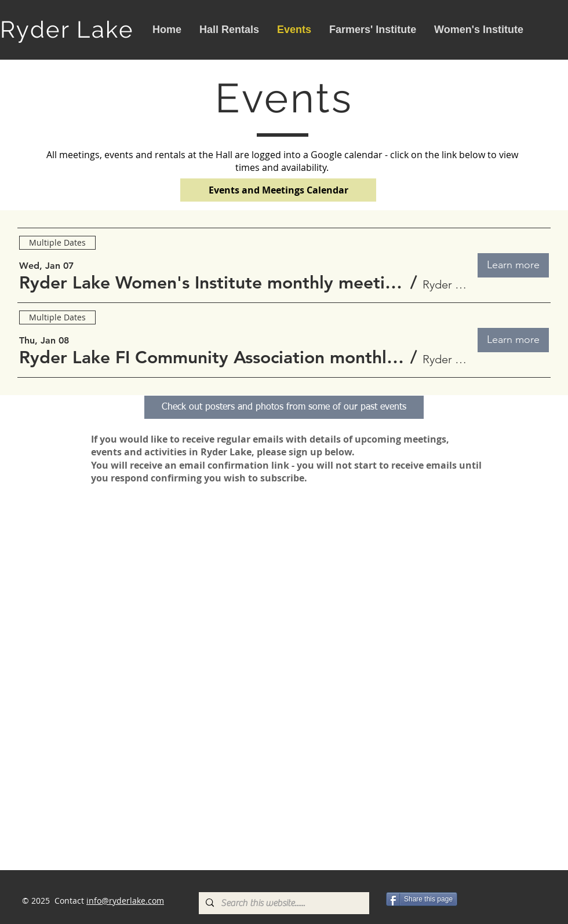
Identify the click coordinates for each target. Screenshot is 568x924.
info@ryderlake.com (125, 901)
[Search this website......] (283, 903)
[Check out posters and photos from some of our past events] (284, 407)
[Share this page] (422, 899)
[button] (212, 283)
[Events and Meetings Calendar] (278, 190)
